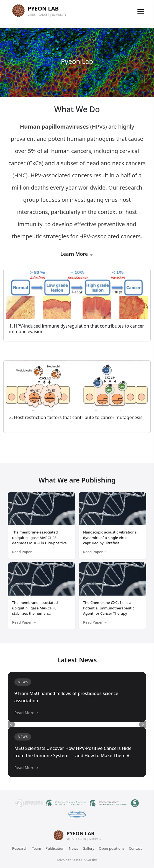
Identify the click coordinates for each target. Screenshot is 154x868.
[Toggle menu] (141, 11)
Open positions (112, 848)
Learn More (77, 254)
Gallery (88, 848)
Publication (55, 848)
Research (20, 848)
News (74, 848)
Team (36, 848)
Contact (135, 848)
